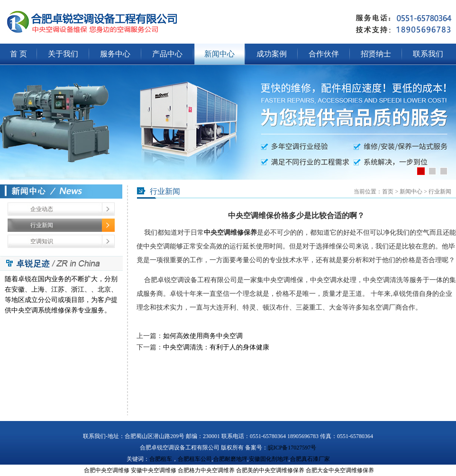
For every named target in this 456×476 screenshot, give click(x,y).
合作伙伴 (324, 54)
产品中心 (167, 54)
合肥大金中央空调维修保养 (340, 470)
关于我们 (63, 54)
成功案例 (272, 54)
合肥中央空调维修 (107, 470)
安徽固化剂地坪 (269, 459)
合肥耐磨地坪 (230, 459)
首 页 (18, 54)
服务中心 (115, 54)
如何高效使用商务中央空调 (203, 336)
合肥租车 (161, 459)
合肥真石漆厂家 (310, 459)
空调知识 (42, 241)
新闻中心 (219, 54)
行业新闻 (42, 225)
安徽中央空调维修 (154, 470)
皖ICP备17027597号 (292, 448)
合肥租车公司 (195, 459)
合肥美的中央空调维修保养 (270, 470)
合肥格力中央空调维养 (206, 470)
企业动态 (42, 209)
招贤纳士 (376, 54)
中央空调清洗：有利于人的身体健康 (216, 347)
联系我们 (428, 54)
